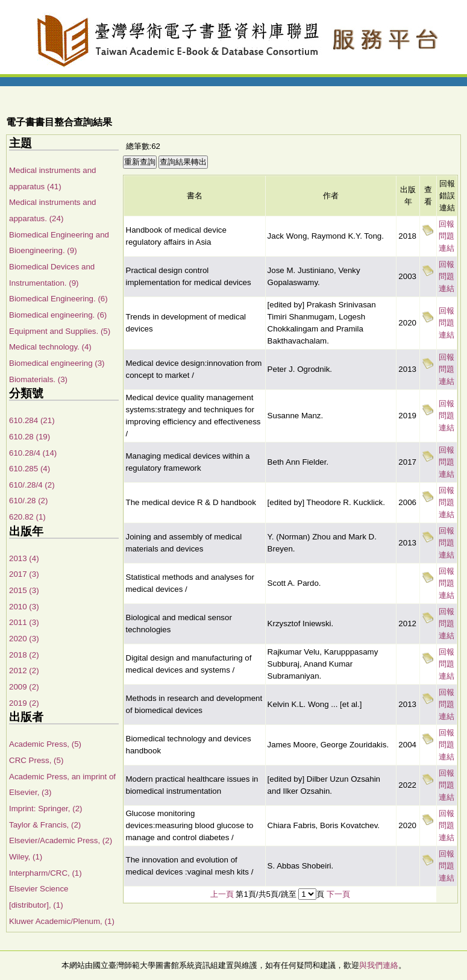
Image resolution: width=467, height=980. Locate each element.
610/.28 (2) (28, 501)
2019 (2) (24, 703)
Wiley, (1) (26, 857)
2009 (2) (24, 687)
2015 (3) (24, 590)
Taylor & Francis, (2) (45, 825)
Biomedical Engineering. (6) (58, 299)
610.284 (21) (32, 420)
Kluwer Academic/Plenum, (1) (62, 921)
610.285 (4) (30, 469)
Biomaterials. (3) (38, 379)
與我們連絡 (379, 965)
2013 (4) (24, 558)
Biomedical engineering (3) (57, 363)
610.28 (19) (30, 437)
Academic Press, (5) (45, 744)
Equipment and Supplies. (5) (60, 331)
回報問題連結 (447, 236)
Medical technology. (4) (50, 347)
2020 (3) (24, 639)
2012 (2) (24, 671)
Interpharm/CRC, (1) (45, 873)
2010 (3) (24, 607)
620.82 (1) (27, 517)
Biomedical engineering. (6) (58, 315)
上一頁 (222, 894)
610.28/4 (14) (33, 453)
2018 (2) (24, 655)
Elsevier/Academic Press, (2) (61, 840)
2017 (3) (24, 574)
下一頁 (338, 894)
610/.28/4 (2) (32, 485)
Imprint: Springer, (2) (45, 809)
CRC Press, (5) (36, 760)
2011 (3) (24, 622)
